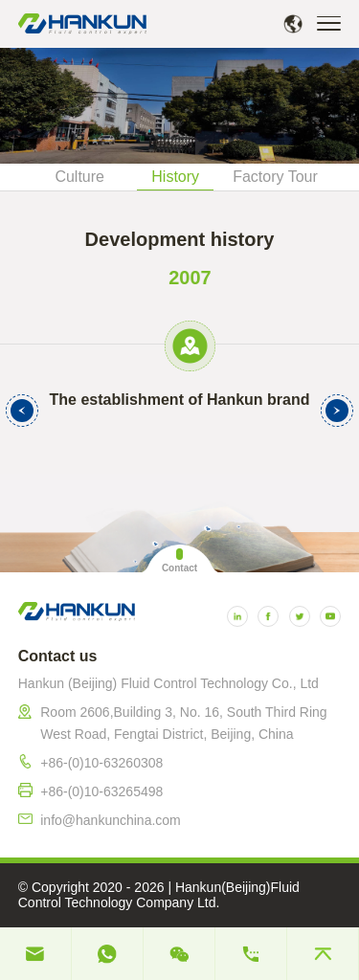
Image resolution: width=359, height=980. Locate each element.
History (175, 177)
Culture (79, 177)
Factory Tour (275, 177)
